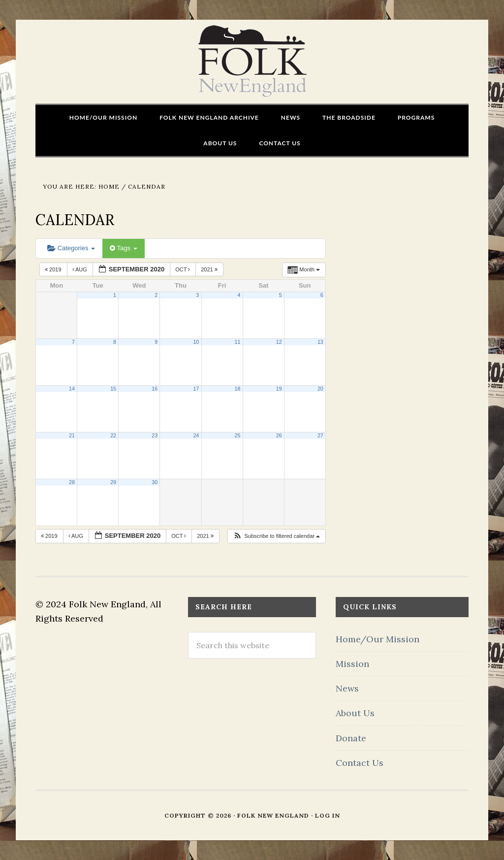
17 (196, 389)
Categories (71, 248)
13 (320, 342)
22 (113, 435)
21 (72, 435)
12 (279, 342)
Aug (80, 269)
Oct (183, 269)
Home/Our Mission (378, 639)
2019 (54, 269)
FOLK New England (252, 62)
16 (155, 389)
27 (320, 435)
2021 (210, 269)
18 (238, 389)
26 (279, 435)
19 (279, 389)
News (347, 688)
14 (72, 389)
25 (238, 435)
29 (113, 482)
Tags (123, 248)
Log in (328, 815)
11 (238, 342)
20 (320, 389)
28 (72, 482)
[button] (276, 536)
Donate (351, 738)
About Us (355, 713)
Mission (352, 664)
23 (155, 435)
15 (113, 389)
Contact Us (360, 763)
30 (155, 482)
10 (196, 342)
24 (196, 435)
